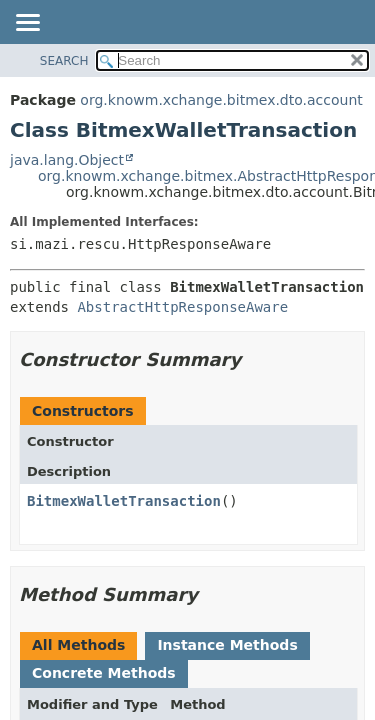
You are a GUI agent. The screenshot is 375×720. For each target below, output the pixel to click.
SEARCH (64, 61)
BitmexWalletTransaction (124, 501)
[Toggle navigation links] (27, 24)
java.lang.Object (67, 160)
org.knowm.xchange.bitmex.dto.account (221, 100)
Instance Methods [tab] (227, 645)
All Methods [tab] (78, 645)
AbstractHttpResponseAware (182, 307)
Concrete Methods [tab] (104, 673)
